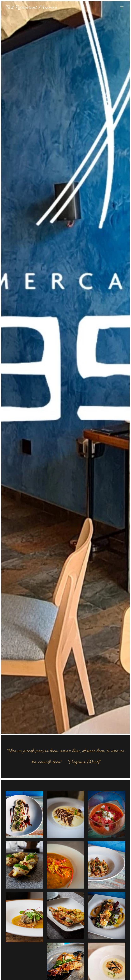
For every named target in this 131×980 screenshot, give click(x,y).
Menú (122, 8)
